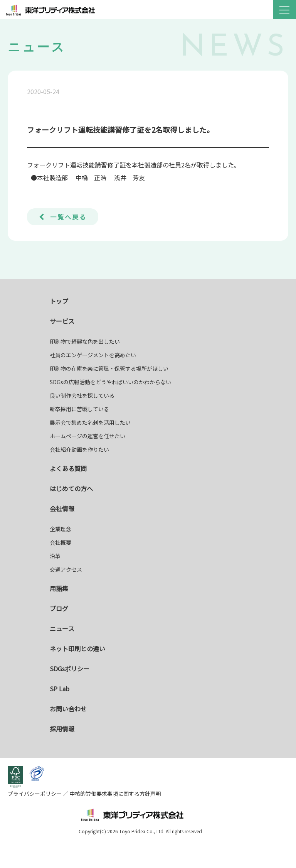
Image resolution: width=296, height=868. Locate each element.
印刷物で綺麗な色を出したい (85, 341)
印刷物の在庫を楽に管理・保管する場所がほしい (109, 368)
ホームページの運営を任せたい (87, 436)
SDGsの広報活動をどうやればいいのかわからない (110, 382)
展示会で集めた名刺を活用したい (90, 422)
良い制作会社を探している (82, 395)
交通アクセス (66, 569)
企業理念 (61, 529)
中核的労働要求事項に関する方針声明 (115, 794)
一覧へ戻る (68, 217)
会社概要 (61, 542)
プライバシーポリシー (35, 794)
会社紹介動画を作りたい (79, 449)
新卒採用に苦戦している (79, 409)
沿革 (55, 556)
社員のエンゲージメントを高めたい (93, 355)
